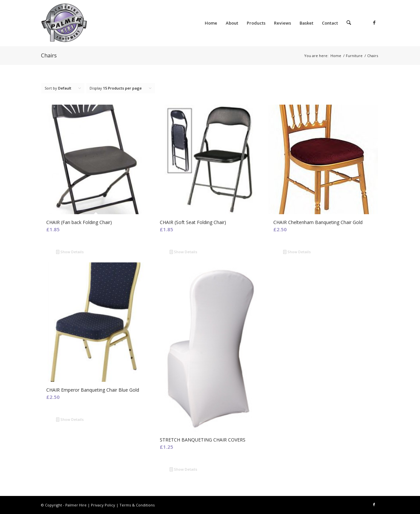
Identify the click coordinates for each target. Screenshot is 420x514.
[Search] (349, 23)
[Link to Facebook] (374, 23)
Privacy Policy (103, 505)
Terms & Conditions (137, 505)
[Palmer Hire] (90, 23)
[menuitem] (211, 23)
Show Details (70, 252)
